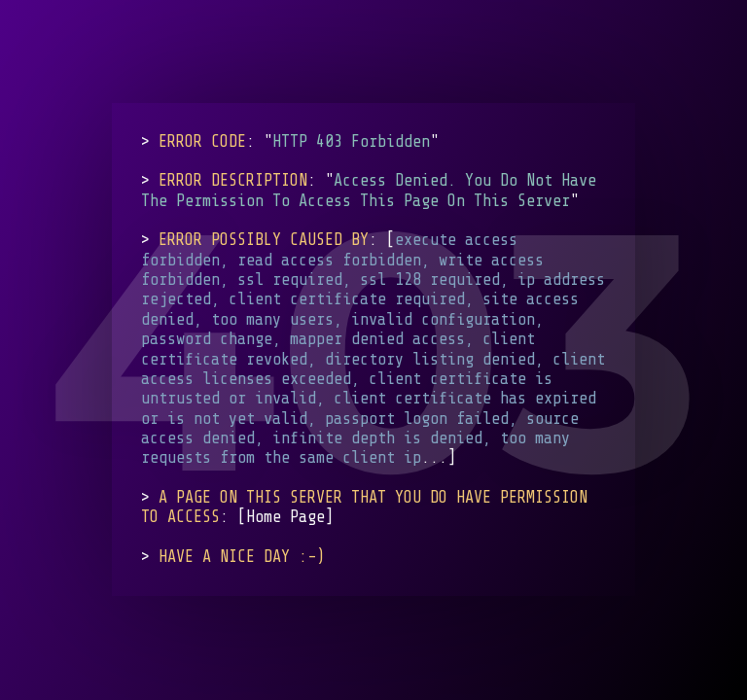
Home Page (285, 518)
